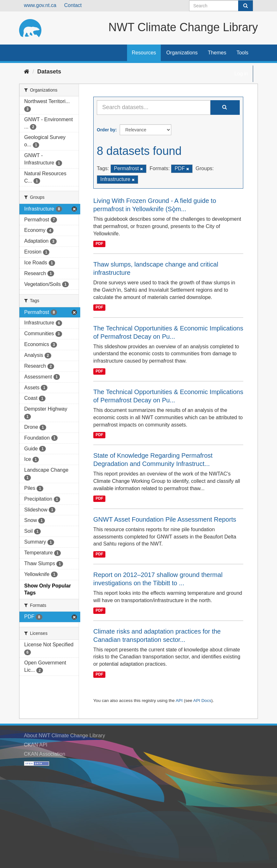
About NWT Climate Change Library (64, 736)
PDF (99, 244)
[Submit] (245, 6)
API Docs (202, 701)
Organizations (182, 53)
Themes (217, 53)
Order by (106, 130)
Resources (144, 53)
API (179, 701)
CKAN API (36, 745)
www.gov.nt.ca (40, 5)
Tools (242, 53)
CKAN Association (45, 754)
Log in (241, 74)
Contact (73, 5)
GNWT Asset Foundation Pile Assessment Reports (165, 519)
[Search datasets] (221, 6)
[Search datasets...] (154, 108)
